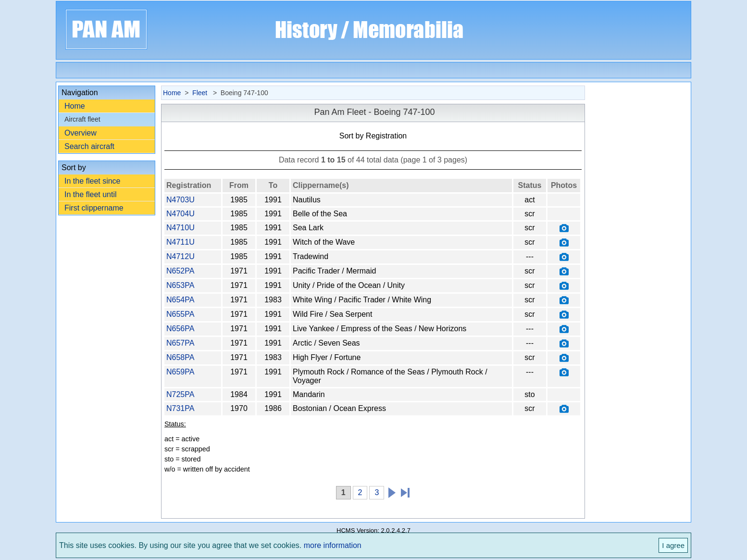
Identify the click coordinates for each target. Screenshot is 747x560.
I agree (673, 545)
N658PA (180, 357)
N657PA (180, 343)
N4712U (181, 256)
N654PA (180, 300)
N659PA (180, 372)
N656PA (180, 329)
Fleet (201, 93)
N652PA (180, 271)
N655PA (180, 314)
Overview (81, 133)
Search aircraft (89, 146)
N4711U (181, 242)
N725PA (180, 394)
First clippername (94, 208)
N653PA (180, 285)
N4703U (181, 200)
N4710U (181, 228)
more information (333, 545)
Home (75, 106)
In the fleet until (91, 194)
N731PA (180, 408)
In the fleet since (93, 181)
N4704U (181, 214)
